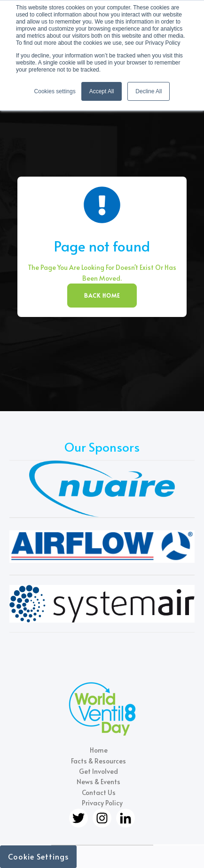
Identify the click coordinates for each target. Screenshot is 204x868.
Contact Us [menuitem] (99, 792)
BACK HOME (102, 295)
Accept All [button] (102, 91)
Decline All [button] (149, 91)
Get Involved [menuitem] (98, 771)
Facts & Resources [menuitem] (98, 761)
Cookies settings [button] (55, 91)
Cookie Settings (38, 856)
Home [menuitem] (99, 750)
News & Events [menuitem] (98, 782)
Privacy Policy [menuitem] (102, 803)
